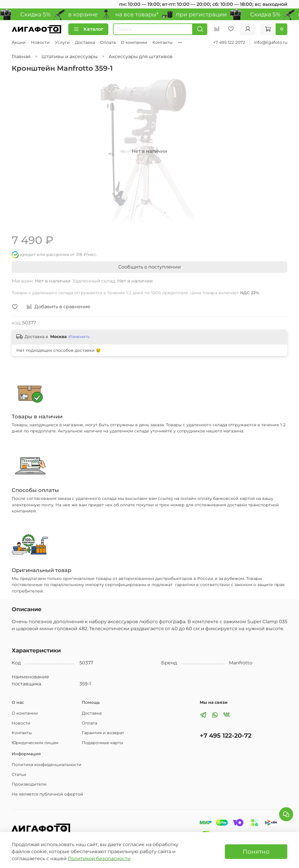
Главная (21, 57)
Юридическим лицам (35, 743)
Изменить (79, 337)
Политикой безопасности (99, 859)
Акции (19, 42)
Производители (29, 784)
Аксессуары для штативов (141, 57)
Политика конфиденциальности (47, 765)
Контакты (162, 42)
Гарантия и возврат (103, 733)
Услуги (62, 42)
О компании (134, 42)
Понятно (256, 852)
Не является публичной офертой (47, 794)
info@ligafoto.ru (271, 42)
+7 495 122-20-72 (226, 736)
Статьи (19, 775)
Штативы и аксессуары (70, 57)
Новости (40, 42)
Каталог (88, 29)
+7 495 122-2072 (229, 42)
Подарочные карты (102, 743)
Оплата (108, 42)
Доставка (85, 42)
